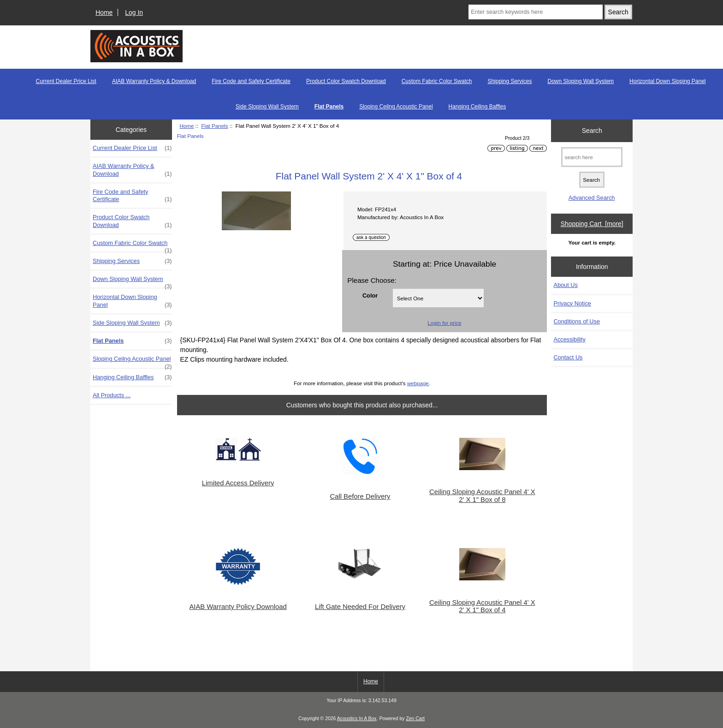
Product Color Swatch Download (346, 81)
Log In (134, 12)
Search (592, 131)
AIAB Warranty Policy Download (238, 607)
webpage (418, 383)
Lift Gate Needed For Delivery (360, 607)
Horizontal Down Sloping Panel (667, 81)
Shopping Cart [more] (592, 224)
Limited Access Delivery (238, 483)
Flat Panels (214, 126)
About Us (565, 285)
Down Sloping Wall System (581, 81)
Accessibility (569, 339)
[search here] (592, 157)
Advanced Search (592, 198)
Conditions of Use (577, 321)
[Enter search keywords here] (535, 12)
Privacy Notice (572, 303)
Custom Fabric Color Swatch (437, 81)
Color (370, 295)
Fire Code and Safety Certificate (251, 81)
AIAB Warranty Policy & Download (154, 81)
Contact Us (568, 357)
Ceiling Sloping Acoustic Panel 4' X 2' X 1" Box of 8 (482, 495)
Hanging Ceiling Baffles (477, 107)
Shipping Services (510, 81)
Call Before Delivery (360, 496)
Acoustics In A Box (357, 719)
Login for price (444, 323)
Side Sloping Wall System (267, 107)
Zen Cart (415, 719)
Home (104, 12)
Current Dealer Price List (66, 81)
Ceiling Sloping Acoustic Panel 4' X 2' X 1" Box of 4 (482, 606)
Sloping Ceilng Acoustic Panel (396, 107)
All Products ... (112, 395)
